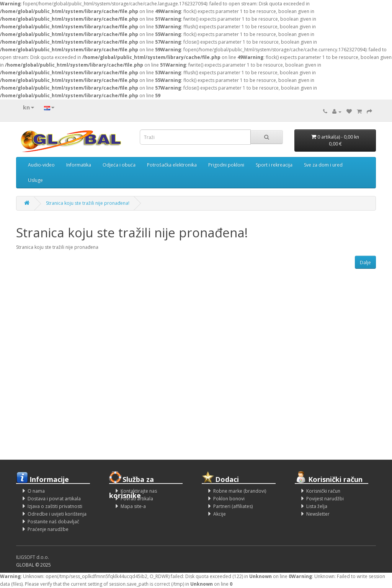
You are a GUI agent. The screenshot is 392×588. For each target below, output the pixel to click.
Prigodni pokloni (226, 165)
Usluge (35, 180)
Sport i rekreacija (274, 165)
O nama (36, 491)
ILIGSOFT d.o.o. (33, 557)
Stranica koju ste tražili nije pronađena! (88, 203)
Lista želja (317, 506)
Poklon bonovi (229, 499)
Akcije (220, 514)
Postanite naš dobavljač (53, 522)
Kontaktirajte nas (139, 491)
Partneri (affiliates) (233, 506)
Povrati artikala (137, 499)
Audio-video (41, 165)
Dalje (365, 262)
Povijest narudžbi (325, 499)
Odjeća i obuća (119, 165)
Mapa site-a (133, 506)
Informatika (79, 165)
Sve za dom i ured (323, 165)
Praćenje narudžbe (48, 529)
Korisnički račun (323, 491)
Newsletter (318, 514)
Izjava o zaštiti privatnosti (55, 506)
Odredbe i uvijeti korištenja (57, 514)
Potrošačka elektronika (172, 165)
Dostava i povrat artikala (54, 499)
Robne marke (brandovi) (240, 491)
